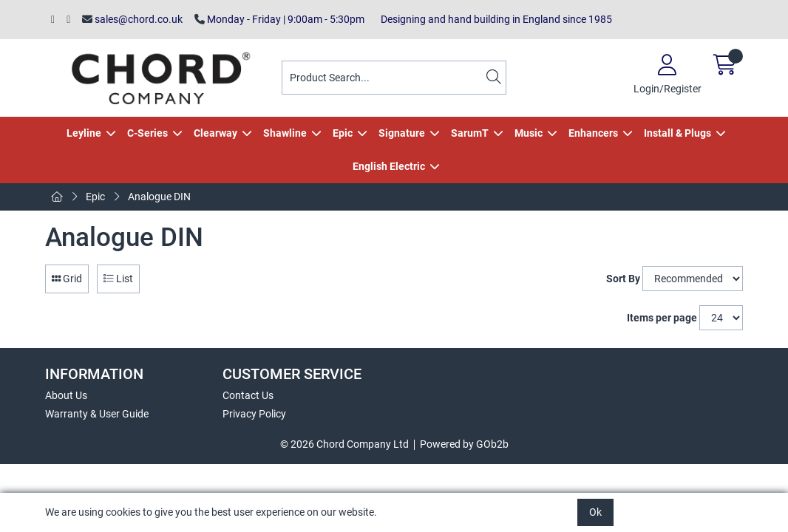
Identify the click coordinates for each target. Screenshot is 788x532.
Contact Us (248, 395)
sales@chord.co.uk (132, 19)
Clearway (215, 133)
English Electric (389, 166)
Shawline (285, 133)
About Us (66, 395)
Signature (402, 133)
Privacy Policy (254, 414)
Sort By (623, 279)
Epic (343, 133)
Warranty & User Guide (97, 414)
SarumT (470, 133)
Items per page (662, 318)
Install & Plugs (677, 133)
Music (529, 133)
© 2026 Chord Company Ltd (344, 444)
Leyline (84, 133)
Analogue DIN (159, 197)
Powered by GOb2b (464, 444)
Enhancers (593, 133)
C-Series (147, 133)
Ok (595, 512)
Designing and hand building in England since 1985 (494, 19)
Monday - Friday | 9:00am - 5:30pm (279, 19)
